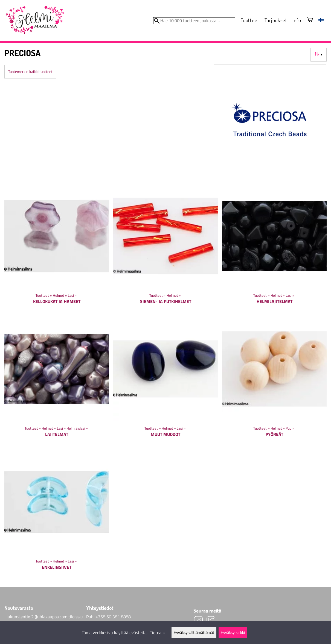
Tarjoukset (276, 20)
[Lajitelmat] (57, 381)
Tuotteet (250, 20)
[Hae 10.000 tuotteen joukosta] (194, 21)
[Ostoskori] (310, 20)
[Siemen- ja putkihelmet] (165, 248)
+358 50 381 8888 (113, 617)
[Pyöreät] (274, 381)
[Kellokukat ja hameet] (57, 248)
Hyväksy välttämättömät (194, 633)
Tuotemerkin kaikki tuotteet (30, 72)
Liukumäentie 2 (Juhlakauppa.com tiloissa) (43, 617)
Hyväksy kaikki (233, 633)
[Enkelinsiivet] (57, 514)
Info (297, 20)
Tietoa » (157, 633)
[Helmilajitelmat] (274, 248)
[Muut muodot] (165, 381)
